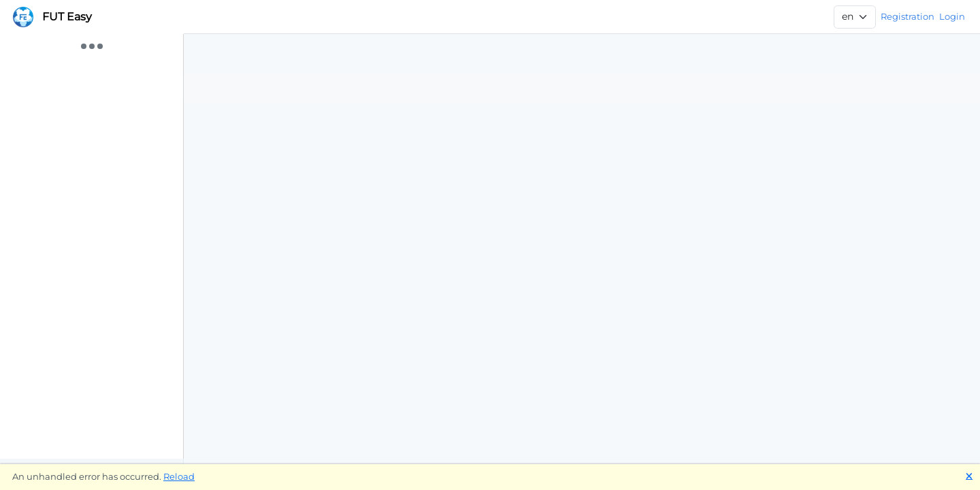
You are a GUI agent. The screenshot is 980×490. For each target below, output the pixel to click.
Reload (179, 476)
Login (952, 16)
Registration (908, 16)
